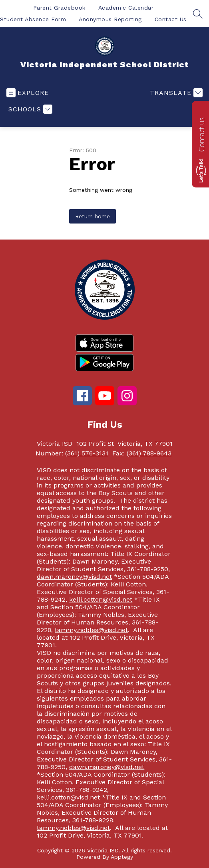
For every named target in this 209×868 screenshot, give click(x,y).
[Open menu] (28, 93)
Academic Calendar (126, 8)
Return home (93, 216)
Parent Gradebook (59, 8)
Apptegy (122, 857)
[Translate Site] (175, 93)
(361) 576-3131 (87, 453)
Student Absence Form (33, 19)
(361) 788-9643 (149, 453)
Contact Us (171, 19)
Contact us (201, 135)
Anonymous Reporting (110, 19)
